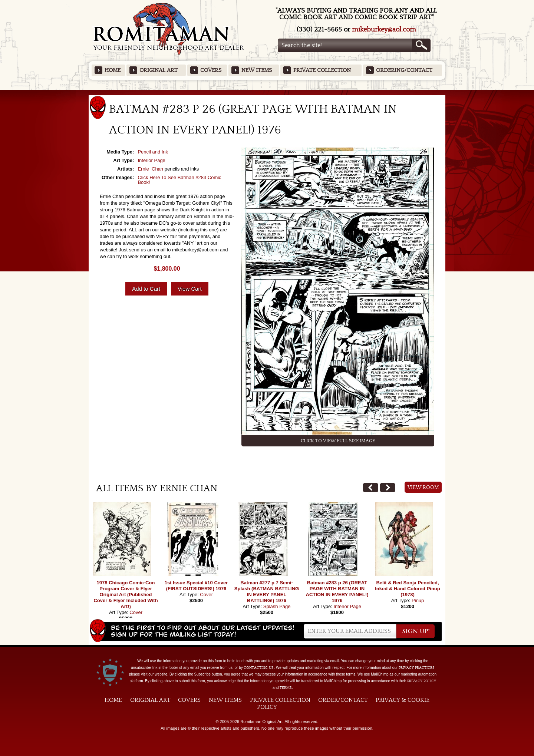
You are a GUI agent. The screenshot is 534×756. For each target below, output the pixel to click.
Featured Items (267, 92)
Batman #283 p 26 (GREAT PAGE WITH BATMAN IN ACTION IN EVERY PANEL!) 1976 (337, 592)
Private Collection (322, 70)
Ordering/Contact (404, 70)
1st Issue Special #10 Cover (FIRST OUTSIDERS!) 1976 (196, 586)
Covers (211, 70)
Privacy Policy (422, 681)
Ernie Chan (150, 169)
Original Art (159, 70)
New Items (257, 70)
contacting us (259, 668)
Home (113, 70)
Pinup (418, 600)
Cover (136, 612)
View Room (423, 488)
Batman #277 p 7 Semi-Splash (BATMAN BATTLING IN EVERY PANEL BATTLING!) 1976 (267, 592)
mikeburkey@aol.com (384, 29)
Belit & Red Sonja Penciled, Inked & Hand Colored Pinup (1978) (408, 589)
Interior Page (151, 160)
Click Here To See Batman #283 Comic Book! (179, 180)
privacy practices (417, 668)
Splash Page (277, 606)
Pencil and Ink (153, 152)
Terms (286, 688)
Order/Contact (343, 700)
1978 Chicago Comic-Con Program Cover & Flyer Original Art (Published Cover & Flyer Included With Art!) (126, 595)
